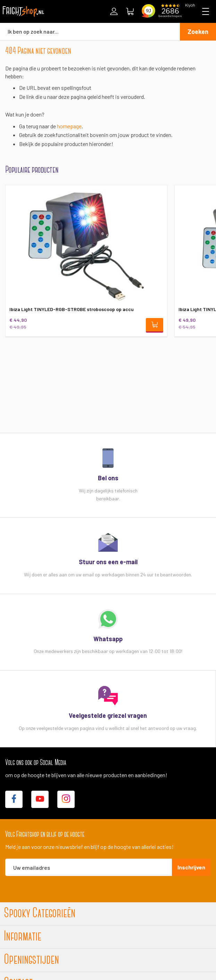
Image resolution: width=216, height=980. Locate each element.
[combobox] (90, 32)
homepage (69, 126)
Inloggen (114, 11)
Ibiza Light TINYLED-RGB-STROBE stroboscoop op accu (72, 309)
